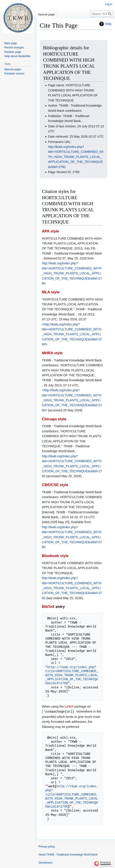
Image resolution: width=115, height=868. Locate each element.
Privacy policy (47, 846)
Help (108, 24)
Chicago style (54, 419)
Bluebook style (55, 556)
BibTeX (48, 607)
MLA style (51, 292)
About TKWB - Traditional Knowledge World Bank (68, 854)
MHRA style (52, 353)
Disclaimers (46, 862)
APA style (50, 231)
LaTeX (69, 706)
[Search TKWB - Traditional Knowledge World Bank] (102, 14)
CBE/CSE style (55, 485)
